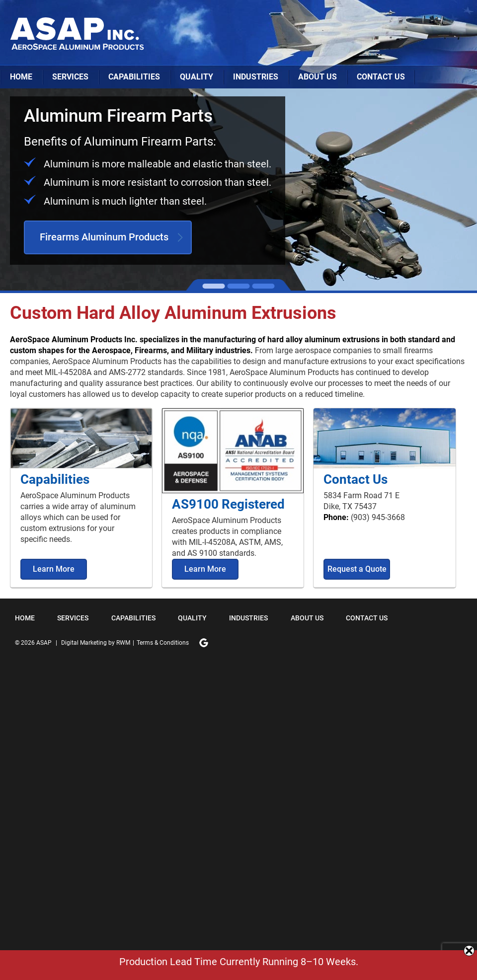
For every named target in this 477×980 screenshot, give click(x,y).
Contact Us (381, 77)
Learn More (54, 569)
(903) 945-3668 (378, 517)
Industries (256, 77)
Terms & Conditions (163, 643)
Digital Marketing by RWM (96, 643)
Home (21, 77)
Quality (197, 77)
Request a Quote (357, 569)
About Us (318, 77)
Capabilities (134, 77)
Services (70, 77)
